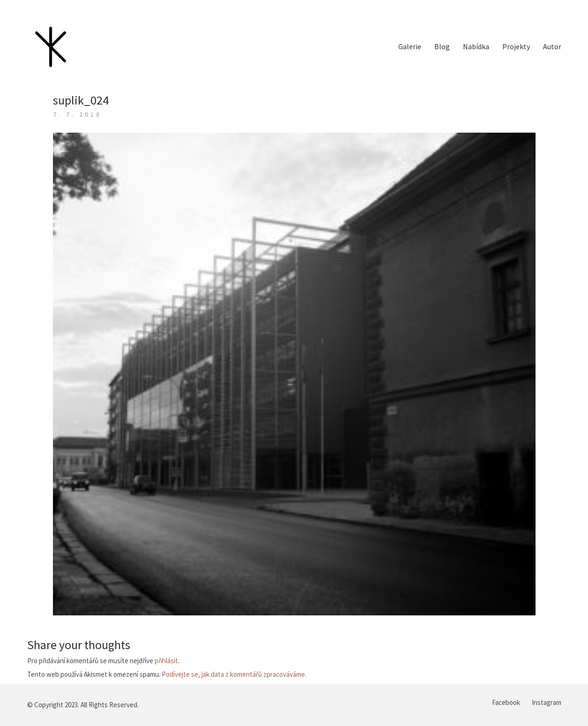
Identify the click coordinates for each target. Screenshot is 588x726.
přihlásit (166, 661)
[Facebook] (506, 703)
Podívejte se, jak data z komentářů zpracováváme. (234, 674)
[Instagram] (547, 703)
